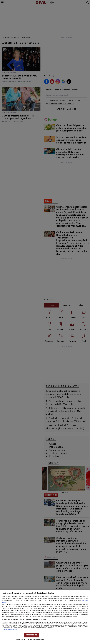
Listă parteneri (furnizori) (9, 630)
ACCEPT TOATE (32, 635)
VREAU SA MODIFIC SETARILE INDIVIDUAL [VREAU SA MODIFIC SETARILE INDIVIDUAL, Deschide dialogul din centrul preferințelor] (31, 640)
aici (16, 612)
